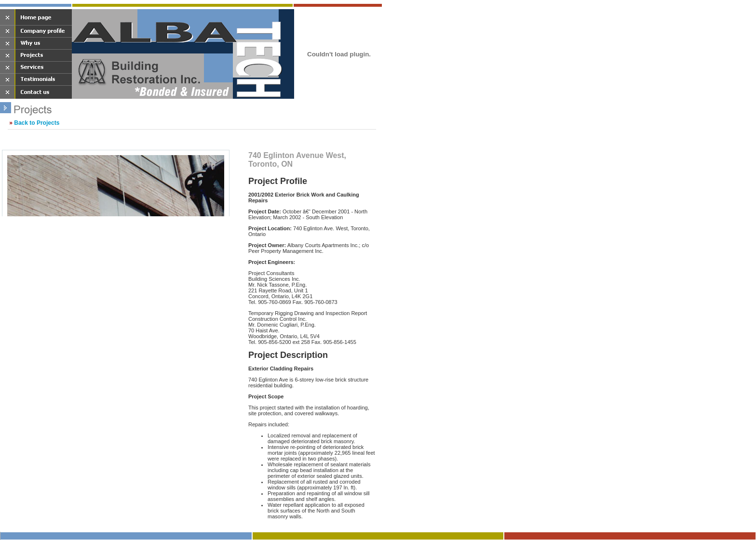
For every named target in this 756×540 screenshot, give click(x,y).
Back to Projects (37, 123)
